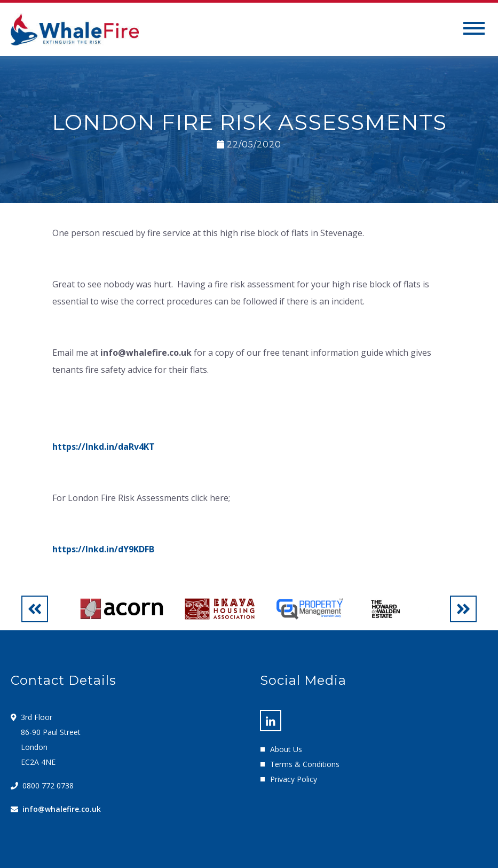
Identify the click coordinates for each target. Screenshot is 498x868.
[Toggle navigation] (474, 29)
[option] (121, 609)
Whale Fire (75, 29)
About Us (286, 749)
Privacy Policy (294, 779)
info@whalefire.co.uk (62, 809)
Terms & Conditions (305, 764)
